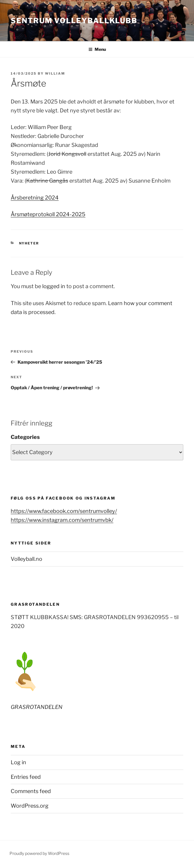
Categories (25, 437)
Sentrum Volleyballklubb (74, 21)
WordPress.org (30, 806)
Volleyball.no (26, 559)
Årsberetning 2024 (35, 198)
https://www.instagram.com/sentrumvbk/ (62, 520)
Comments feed (31, 791)
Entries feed (26, 777)
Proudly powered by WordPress (39, 853)
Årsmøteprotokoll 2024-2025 (48, 214)
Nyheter (29, 243)
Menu (97, 49)
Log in (18, 762)
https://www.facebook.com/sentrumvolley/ (64, 511)
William (55, 73)
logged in (54, 286)
